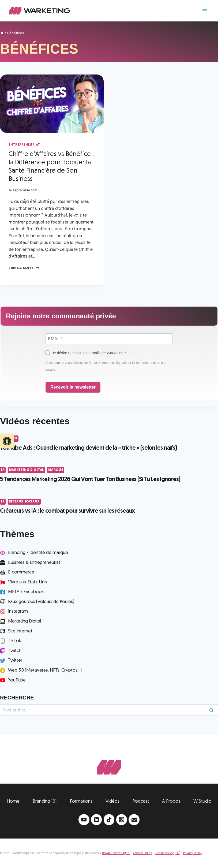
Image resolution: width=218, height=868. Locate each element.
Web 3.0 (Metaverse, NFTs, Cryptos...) (45, 670)
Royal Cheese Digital (116, 853)
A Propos (171, 801)
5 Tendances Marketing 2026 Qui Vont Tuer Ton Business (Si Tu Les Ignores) (90, 480)
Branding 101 (45, 801)
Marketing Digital (26, 470)
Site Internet (20, 631)
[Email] (134, 820)
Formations (81, 801)
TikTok (15, 641)
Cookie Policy (142, 853)
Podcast (141, 801)
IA (3, 470)
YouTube (17, 680)
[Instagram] (122, 820)
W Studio (202, 801)
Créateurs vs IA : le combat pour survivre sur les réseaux (67, 511)
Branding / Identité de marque (38, 553)
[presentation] (52, 104)
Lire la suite (24, 268)
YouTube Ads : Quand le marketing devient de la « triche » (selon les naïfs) (88, 448)
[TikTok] (109, 820)
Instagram (18, 611)
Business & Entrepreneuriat (34, 563)
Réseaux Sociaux (24, 502)
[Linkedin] (97, 820)
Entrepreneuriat (24, 145)
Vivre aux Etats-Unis (28, 582)
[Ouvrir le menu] (204, 11)
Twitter (15, 660)
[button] (7, 441)
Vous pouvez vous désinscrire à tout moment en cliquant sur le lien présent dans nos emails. (106, 366)
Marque (56, 470)
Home (13, 801)
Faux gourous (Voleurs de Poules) (41, 602)
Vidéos (112, 801)
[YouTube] (84, 820)
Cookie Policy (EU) (168, 853)
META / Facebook (26, 592)
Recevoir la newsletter (73, 387)
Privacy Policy (193, 853)
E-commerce (21, 572)
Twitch (15, 651)
